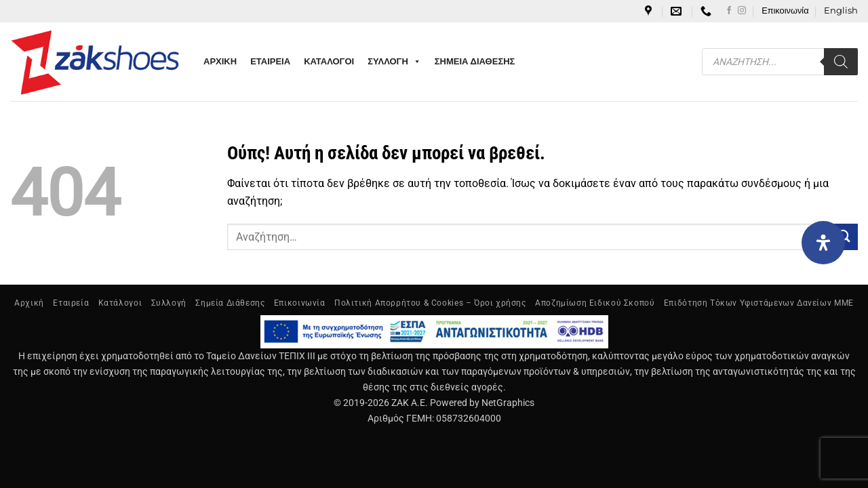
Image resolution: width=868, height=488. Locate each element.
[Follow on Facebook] (729, 11)
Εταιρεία (71, 303)
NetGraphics (508, 403)
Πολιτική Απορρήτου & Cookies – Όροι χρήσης (430, 303)
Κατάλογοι (120, 303)
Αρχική (29, 303)
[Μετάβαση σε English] (841, 11)
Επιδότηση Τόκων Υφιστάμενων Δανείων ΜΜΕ (759, 303)
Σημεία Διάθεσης (230, 303)
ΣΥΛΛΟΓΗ (394, 62)
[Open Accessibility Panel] (823, 243)
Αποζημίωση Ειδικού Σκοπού (595, 303)
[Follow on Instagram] (742, 11)
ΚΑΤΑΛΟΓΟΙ (329, 61)
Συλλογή (169, 303)
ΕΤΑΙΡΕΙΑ (270, 61)
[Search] (841, 62)
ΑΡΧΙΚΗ (220, 61)
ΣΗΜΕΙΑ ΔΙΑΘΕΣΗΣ (475, 61)
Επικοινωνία (785, 11)
